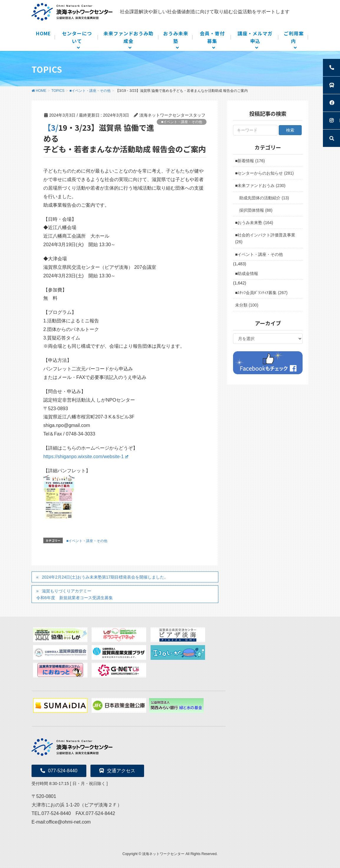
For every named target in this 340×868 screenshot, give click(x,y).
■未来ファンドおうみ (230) (260, 185)
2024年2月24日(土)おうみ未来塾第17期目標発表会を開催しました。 (105, 577)
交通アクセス (117, 771)
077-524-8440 (59, 771)
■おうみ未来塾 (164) (254, 223)
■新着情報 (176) (250, 161)
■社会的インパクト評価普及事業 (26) (265, 238)
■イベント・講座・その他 (182, 122)
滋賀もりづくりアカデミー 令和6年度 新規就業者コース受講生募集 (75, 594)
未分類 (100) (247, 305)
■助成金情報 (247, 274)
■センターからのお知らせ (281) (264, 173)
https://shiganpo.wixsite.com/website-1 (86, 457)
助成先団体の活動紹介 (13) (264, 198)
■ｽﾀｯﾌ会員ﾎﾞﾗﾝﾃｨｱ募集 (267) (261, 293)
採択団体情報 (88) (256, 210)
